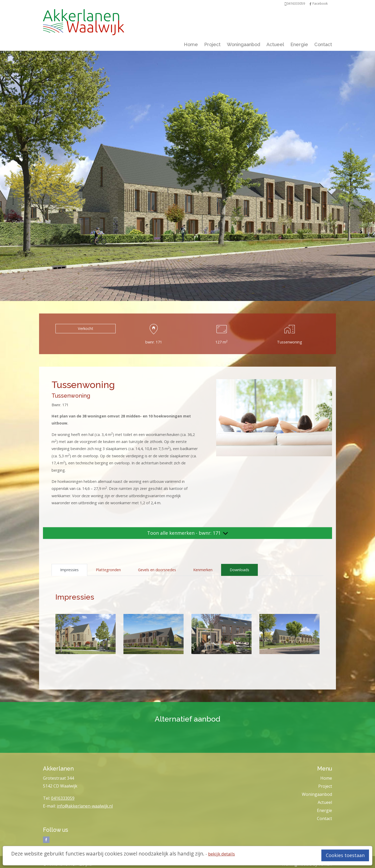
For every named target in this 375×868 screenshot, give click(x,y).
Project (212, 44)
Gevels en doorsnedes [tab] (157, 570)
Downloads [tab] (239, 570)
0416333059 (63, 798)
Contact (323, 44)
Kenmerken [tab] (203, 570)
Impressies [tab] (69, 570)
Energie (299, 44)
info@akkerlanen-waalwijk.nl (85, 806)
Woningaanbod (243, 44)
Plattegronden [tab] (108, 570)
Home (191, 44)
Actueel (275, 44)
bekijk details (221, 854)
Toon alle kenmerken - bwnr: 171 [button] (187, 533)
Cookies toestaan (345, 855)
